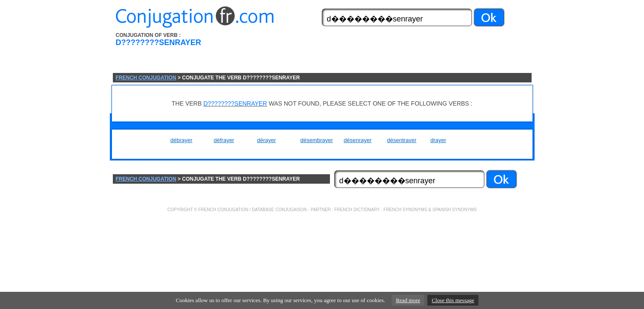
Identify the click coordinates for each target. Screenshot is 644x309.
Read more (408, 300)
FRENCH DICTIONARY (357, 210)
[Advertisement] (371, 53)
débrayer (181, 140)
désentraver (402, 140)
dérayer (266, 140)
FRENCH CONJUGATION (146, 78)
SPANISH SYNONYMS (455, 210)
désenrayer (358, 140)
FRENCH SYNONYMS (405, 210)
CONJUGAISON (291, 210)
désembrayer (317, 140)
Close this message (453, 300)
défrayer (224, 140)
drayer (438, 140)
